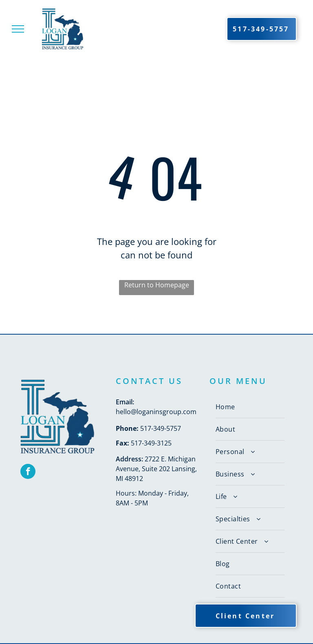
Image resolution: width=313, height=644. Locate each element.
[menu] (18, 29)
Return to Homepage (157, 285)
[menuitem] (250, 407)
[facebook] (28, 472)
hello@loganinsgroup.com (156, 412)
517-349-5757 (161, 428)
